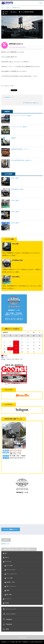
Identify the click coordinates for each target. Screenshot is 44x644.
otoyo (6, 14)
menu (41, 3)
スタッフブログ (11, 614)
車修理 (8, 590)
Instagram (9, 619)
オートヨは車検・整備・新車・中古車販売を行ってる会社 (21, 642)
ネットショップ (11, 609)
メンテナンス (8, 599)
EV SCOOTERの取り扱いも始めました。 (22, 160)
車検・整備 (9, 595)
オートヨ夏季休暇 (25, 12)
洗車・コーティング (11, 586)
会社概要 (7, 603)
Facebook (9, 624)
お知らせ (8, 8)
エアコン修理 (9, 566)
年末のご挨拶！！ (16, 200)
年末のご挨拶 (15, 178)
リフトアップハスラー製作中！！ (20, 127)
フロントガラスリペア (11, 574)
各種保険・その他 (10, 582)
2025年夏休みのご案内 (17, 189)
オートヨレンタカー (11, 570)
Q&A (6, 553)
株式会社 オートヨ (6, 544)
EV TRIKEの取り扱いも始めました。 (31, 103)
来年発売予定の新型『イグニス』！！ (21, 149)
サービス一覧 (8, 561)
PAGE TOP (22, 637)
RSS (7, 629)
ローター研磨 (9, 578)
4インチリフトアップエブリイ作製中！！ (22, 116)
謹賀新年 (13, 138)
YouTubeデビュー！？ (9, 97)
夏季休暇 (32, 12)
